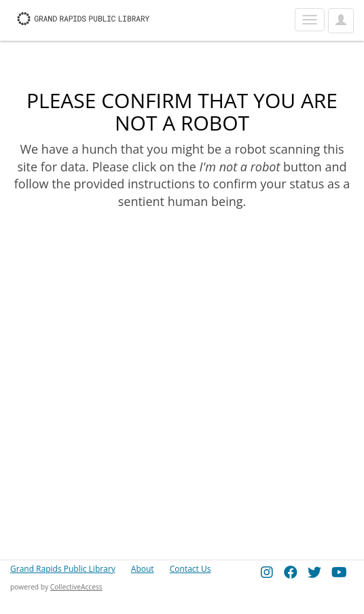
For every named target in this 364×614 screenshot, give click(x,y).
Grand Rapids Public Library (63, 569)
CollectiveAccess (76, 587)
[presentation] (124, 254)
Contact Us (190, 569)
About (143, 569)
